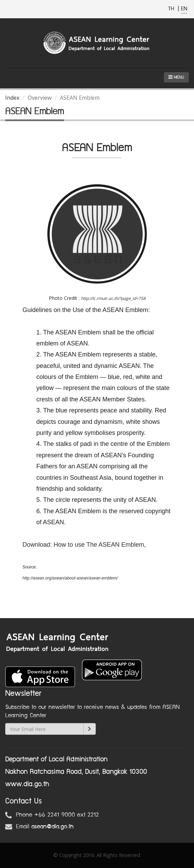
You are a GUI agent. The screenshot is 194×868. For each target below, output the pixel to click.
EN (184, 9)
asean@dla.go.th (53, 827)
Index (12, 98)
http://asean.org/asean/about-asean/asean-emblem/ (70, 578)
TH (172, 9)
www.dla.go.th (27, 784)
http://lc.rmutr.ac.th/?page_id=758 (113, 298)
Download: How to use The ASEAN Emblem (83, 545)
